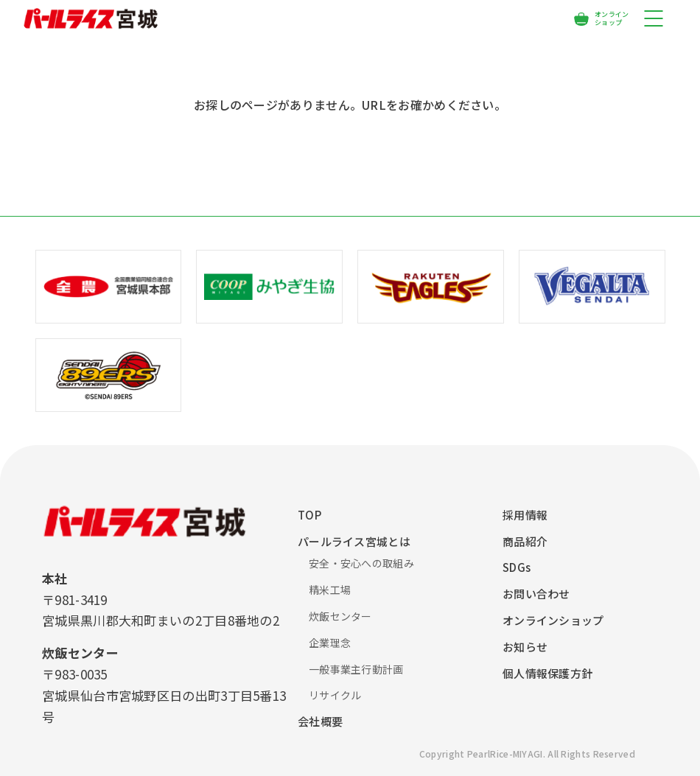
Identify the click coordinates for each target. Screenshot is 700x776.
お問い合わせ (536, 594)
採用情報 (525, 515)
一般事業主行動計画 (356, 669)
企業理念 (330, 643)
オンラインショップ (553, 620)
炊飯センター (340, 616)
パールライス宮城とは (354, 541)
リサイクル (335, 695)
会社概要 (320, 721)
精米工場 (330, 590)
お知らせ (525, 647)
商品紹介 (525, 541)
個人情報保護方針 (547, 673)
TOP (309, 515)
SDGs (517, 567)
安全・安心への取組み (361, 563)
